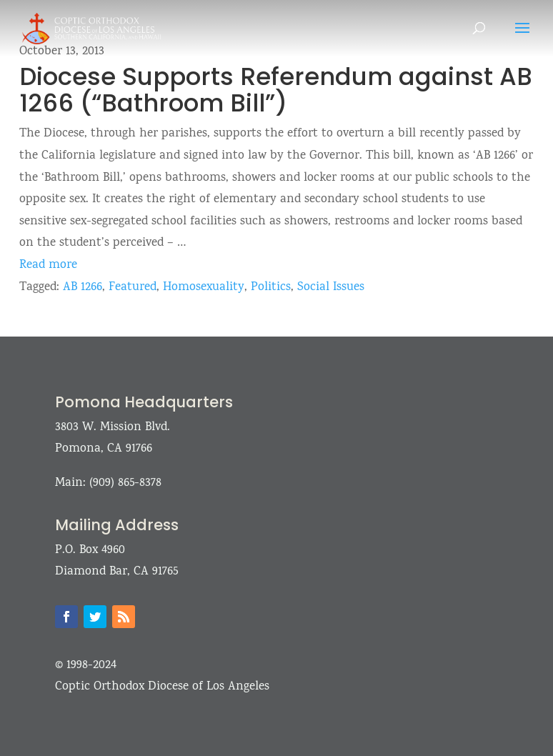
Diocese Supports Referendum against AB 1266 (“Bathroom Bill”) (276, 90)
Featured (133, 288)
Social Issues (331, 288)
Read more (48, 265)
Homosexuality (204, 288)
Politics (271, 288)
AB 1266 (83, 288)
